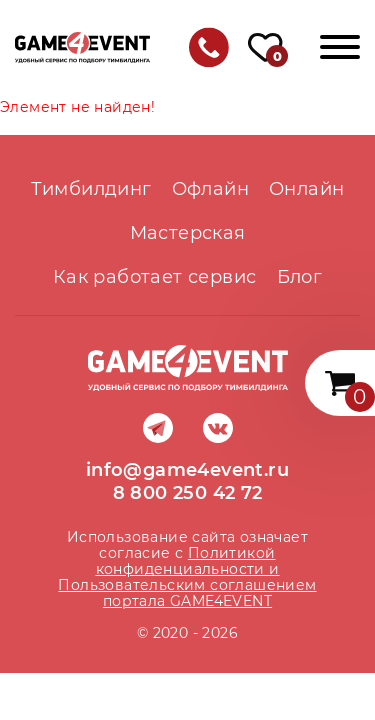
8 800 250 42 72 (188, 493)
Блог (300, 277)
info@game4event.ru (187, 470)
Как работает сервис (155, 277)
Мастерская (188, 233)
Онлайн (306, 189)
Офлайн (210, 189)
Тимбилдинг (91, 189)
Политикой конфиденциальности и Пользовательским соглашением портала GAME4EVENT (187, 577)
